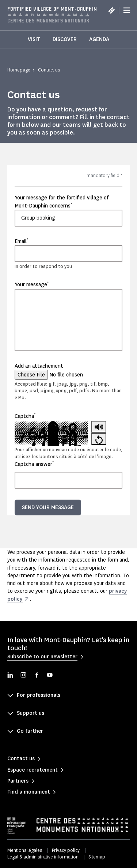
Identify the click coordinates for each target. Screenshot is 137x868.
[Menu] (127, 10)
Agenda (99, 39)
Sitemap (97, 857)
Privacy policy (66, 850)
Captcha (25, 416)
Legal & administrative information (43, 857)
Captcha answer (34, 464)
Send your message (48, 507)
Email (21, 241)
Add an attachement (39, 366)
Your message (32, 284)
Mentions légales (25, 850)
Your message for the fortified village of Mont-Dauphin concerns (62, 202)
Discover (65, 39)
